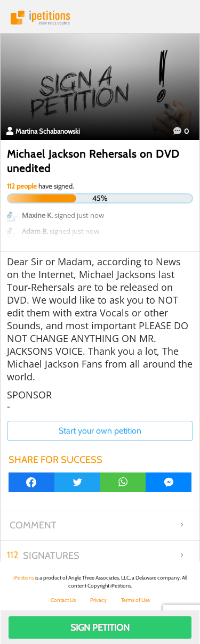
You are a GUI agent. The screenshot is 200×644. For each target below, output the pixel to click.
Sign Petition (100, 627)
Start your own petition (100, 431)
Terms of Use (135, 600)
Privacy (98, 600)
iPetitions (100, 18)
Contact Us (63, 600)
